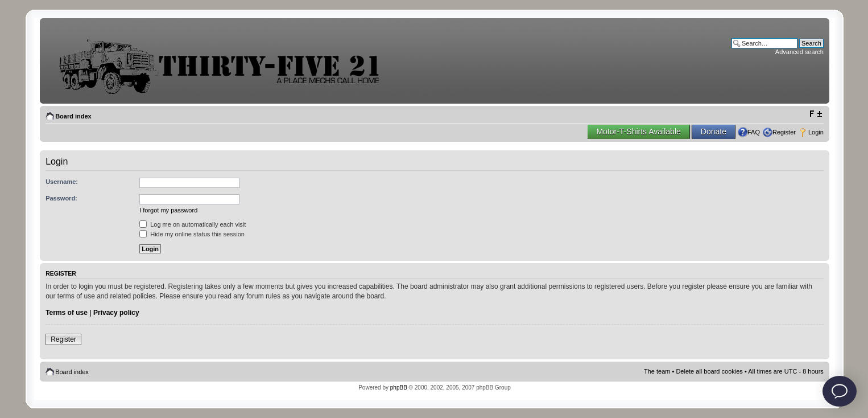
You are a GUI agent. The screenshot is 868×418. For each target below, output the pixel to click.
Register (784, 132)
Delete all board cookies (709, 371)
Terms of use (67, 313)
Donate (714, 132)
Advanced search (799, 52)
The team (657, 371)
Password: (61, 198)
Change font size (815, 114)
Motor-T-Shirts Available (638, 132)
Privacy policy (116, 313)
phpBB (399, 388)
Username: (62, 182)
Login (816, 132)
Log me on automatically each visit (193, 224)
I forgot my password (168, 210)
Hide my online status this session (192, 234)
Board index (73, 116)
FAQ (754, 132)
